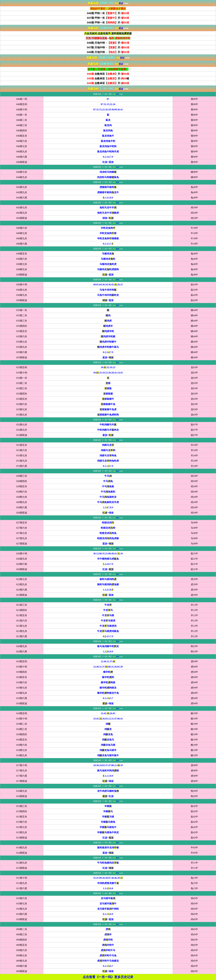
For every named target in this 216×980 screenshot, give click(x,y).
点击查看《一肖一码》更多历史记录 (108, 977)
